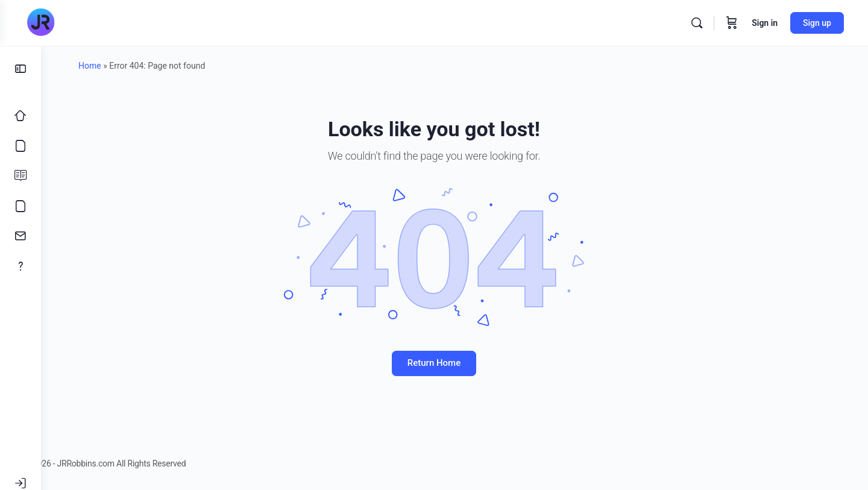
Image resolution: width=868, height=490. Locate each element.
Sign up (817, 23)
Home (110, 66)
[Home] (20, 116)
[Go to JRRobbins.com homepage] (40, 23)
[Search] (697, 23)
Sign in (765, 23)
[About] (20, 266)
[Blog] (20, 176)
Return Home (454, 363)
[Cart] (732, 23)
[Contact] (20, 236)
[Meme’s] (20, 206)
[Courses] (20, 146)
